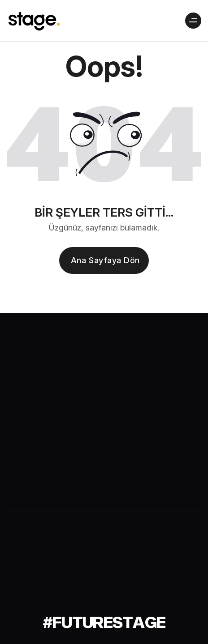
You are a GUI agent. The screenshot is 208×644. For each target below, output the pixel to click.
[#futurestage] (104, 622)
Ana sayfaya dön (105, 260)
